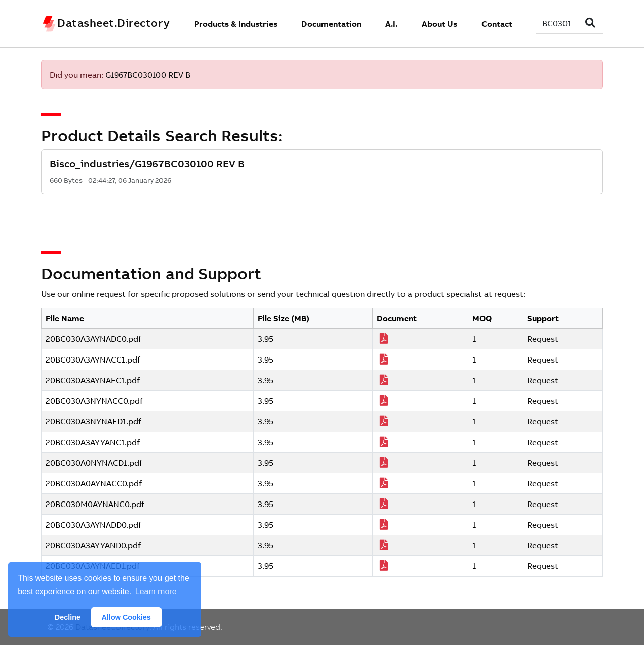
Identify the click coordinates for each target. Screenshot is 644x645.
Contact (497, 24)
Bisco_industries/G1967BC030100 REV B (147, 163)
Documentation (331, 24)
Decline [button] (68, 617)
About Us (439, 24)
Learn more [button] (156, 591)
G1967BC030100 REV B (148, 75)
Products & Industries (236, 24)
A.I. (391, 24)
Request (543, 339)
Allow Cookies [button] (126, 617)
